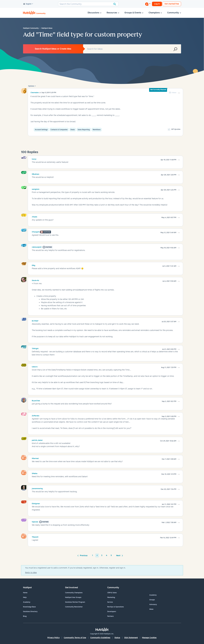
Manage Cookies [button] (149, 638)
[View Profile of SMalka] (35, 473)
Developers (112, 612)
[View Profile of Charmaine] (35, 93)
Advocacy (153, 604)
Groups (152, 600)
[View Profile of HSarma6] (35, 458)
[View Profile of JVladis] (35, 216)
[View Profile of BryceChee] (36, 400)
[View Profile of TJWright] (35, 348)
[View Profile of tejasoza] (35, 521)
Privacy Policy (54, 638)
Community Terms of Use (75, 638)
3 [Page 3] (102, 555)
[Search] (88, 4)
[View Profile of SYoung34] (36, 232)
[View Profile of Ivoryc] (34, 159)
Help (25, 597)
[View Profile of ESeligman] (36, 503)
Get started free (172, 4)
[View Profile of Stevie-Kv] (35, 280)
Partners (111, 616)
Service (110, 602)
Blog (25, 616)
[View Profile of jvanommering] (37, 488)
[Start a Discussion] (148, 4)
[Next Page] (119, 555)
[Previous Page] (83, 555)
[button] (179, 93)
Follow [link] (174, 93)
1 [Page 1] (93, 555)
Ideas (151, 609)
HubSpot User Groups (73, 597)
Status (117, 638)
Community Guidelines (100, 638)
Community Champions (74, 593)
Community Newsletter (74, 607)
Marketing (111, 597)
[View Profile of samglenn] (36, 189)
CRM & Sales (112, 593)
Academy (27, 602)
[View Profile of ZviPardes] (36, 415)
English (27, 4)
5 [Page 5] (111, 555)
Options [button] (31, 86)
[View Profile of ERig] (34, 265)
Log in (157, 4)
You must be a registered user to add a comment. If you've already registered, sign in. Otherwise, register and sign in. (75, 568)
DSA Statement (131, 638)
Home (25, 593)
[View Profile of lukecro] (35, 366)
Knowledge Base (29, 607)
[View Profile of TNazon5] (35, 537)
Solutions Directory (30, 612)
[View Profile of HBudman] (36, 174)
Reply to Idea (31, 573)
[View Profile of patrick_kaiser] (37, 440)
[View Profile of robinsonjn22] (37, 247)
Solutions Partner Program (75, 602)
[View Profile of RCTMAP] (35, 321)
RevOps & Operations (116, 607)
